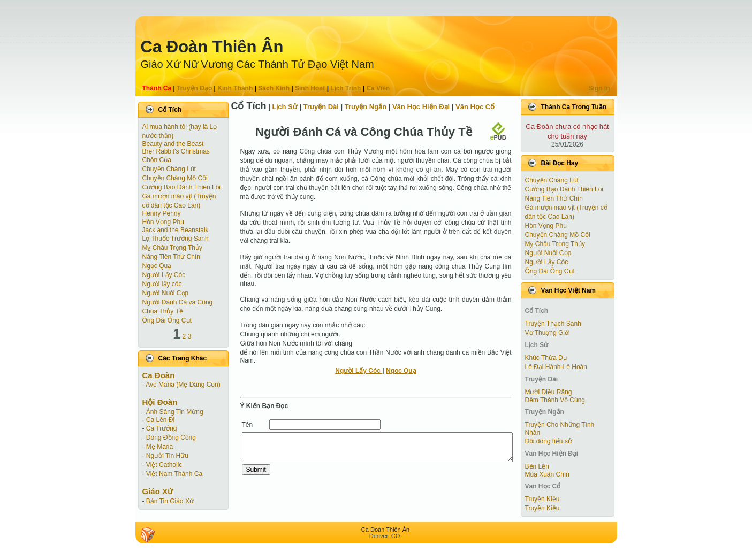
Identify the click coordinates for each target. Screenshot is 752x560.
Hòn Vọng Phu (163, 222)
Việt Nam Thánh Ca (174, 474)
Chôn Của (157, 160)
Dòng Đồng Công (171, 438)
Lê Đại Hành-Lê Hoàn (556, 367)
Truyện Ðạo (194, 88)
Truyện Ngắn (366, 107)
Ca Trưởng (162, 428)
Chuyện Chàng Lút (169, 169)
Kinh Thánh (235, 88)
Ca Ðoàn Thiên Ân (212, 47)
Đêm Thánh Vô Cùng (555, 400)
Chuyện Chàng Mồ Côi (175, 178)
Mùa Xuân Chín (547, 474)
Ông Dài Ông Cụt (167, 320)
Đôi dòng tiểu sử (549, 441)
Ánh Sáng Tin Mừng (175, 412)
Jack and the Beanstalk (176, 230)
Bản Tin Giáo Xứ (170, 501)
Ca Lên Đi (160, 420)
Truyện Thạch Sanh (553, 324)
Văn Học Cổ (475, 107)
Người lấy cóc (162, 284)
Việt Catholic (164, 465)
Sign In (599, 88)
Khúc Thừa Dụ (546, 358)
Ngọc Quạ (157, 266)
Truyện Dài (321, 107)
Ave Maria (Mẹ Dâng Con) (183, 385)
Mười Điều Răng (549, 392)
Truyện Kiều (542, 499)
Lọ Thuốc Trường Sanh (176, 239)
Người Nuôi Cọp (166, 293)
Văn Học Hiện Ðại (421, 107)
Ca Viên (378, 88)
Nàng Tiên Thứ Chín (172, 257)
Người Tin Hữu (167, 456)
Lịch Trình (345, 88)
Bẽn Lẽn (537, 466)
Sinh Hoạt (310, 88)
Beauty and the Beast (173, 144)
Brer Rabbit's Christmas (176, 151)
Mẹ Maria (159, 447)
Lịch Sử (284, 107)
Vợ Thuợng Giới (548, 333)
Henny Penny (162, 213)
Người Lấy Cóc (164, 275)
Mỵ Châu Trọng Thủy (172, 248)
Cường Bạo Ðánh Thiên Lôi (182, 187)
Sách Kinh (274, 88)
